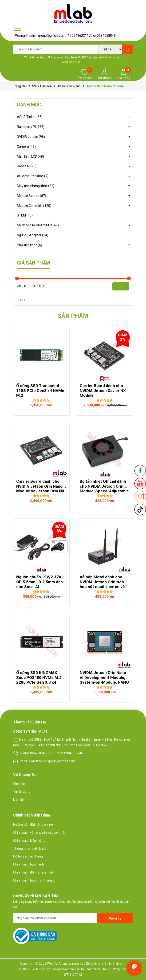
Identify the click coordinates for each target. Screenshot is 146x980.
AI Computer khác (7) (33, 176)
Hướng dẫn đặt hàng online (33, 825)
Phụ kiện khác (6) (30, 245)
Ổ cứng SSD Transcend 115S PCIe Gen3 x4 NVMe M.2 (41, 390)
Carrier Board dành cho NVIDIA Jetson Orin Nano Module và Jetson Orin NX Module (41, 488)
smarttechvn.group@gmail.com (40, 36)
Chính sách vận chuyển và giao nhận (40, 833)
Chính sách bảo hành (29, 864)
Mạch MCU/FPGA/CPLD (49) (38, 225)
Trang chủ (20, 86)
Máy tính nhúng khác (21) (36, 186)
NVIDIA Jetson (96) (31, 137)
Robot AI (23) (27, 166)
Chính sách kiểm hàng (29, 841)
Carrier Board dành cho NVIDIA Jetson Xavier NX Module (103, 390)
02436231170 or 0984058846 (92, 36)
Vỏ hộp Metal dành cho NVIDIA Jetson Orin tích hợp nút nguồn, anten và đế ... (103, 584)
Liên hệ (18, 800)
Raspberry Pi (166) (31, 127)
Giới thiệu (20, 784)
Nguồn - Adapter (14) (33, 235)
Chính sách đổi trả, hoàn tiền (34, 872)
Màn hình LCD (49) (30, 156)
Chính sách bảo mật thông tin (35, 880)
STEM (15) (25, 215)
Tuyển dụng (22, 792)
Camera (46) (26, 147)
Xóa (22, 300)
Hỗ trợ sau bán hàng (28, 856)
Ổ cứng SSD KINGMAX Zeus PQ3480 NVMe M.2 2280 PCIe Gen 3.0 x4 (39, 677)
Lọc (121, 286)
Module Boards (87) (32, 196)
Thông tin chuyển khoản (31, 849)
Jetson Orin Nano (69, 86)
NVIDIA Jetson (42, 86)
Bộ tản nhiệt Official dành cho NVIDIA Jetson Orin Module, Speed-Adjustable (104, 486)
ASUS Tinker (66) (30, 117)
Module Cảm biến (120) (34, 206)
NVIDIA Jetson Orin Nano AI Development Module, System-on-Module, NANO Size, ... (105, 680)
